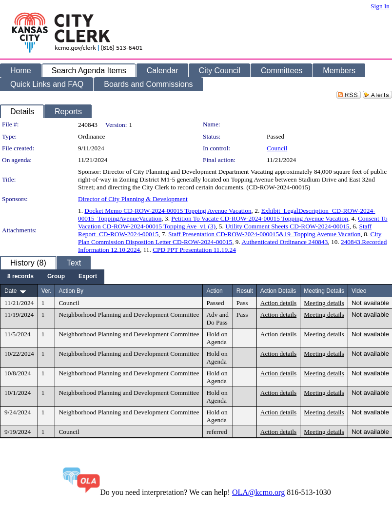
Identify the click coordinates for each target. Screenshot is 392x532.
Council (277, 148)
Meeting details (324, 303)
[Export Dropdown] (88, 277)
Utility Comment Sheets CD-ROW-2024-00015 (287, 226)
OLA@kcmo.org (258, 492)
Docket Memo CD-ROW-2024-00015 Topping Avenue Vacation (168, 211)
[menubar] (52, 277)
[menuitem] (20, 277)
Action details (278, 303)
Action (214, 291)
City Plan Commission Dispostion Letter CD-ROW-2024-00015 (230, 238)
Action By (71, 291)
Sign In (380, 6)
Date (10, 291)
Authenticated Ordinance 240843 (284, 242)
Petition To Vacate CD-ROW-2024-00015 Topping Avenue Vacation (260, 218)
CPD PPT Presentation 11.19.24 (194, 250)
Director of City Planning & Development (133, 199)
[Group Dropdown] (56, 277)
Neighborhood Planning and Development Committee (129, 315)
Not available (370, 303)
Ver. (47, 291)
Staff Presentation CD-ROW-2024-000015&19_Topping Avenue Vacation (264, 234)
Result (245, 291)
